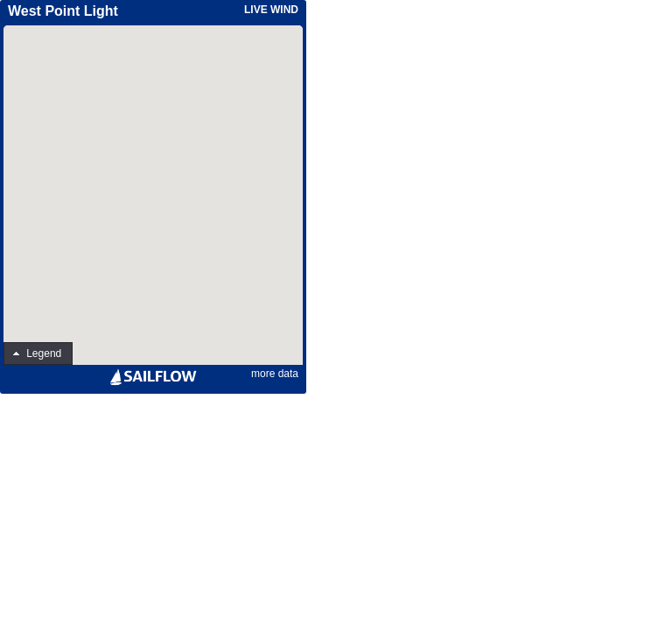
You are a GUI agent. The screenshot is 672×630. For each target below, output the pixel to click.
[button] (38, 353)
